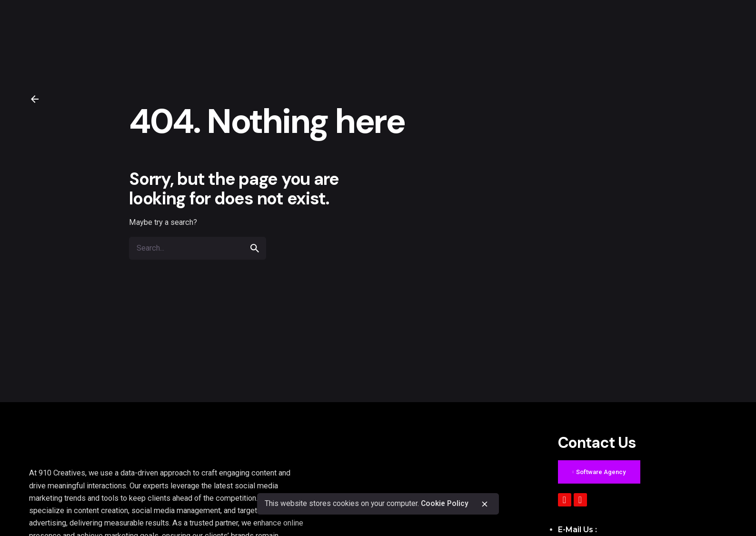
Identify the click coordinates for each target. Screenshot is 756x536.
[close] (485, 504)
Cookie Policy (445, 504)
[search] (255, 248)
